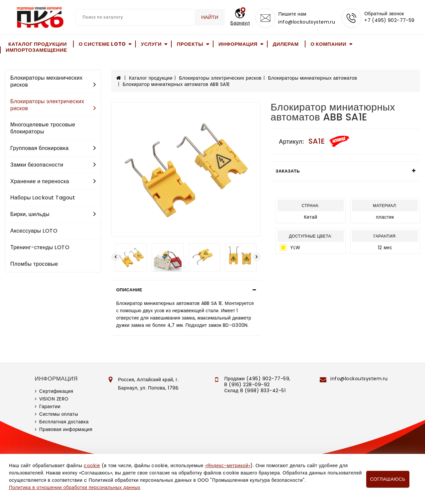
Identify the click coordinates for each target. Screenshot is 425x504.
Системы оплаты (59, 414)
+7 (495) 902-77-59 (389, 21)
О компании (328, 44)
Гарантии (50, 406)
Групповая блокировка (53, 148)
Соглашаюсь (388, 479)
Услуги (151, 44)
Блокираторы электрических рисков (53, 105)
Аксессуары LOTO (34, 231)
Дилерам (286, 44)
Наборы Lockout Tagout (43, 198)
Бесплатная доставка (64, 422)
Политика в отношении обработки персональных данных (75, 487)
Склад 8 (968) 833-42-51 (255, 391)
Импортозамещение (36, 50)
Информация (238, 44)
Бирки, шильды (53, 214)
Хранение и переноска (53, 181)
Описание (129, 290)
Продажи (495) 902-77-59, (257, 379)
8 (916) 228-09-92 (247, 385)
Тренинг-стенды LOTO (40, 247)
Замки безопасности (53, 165)
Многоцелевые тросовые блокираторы (43, 128)
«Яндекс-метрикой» (228, 466)
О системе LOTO (102, 44)
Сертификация (56, 391)
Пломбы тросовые (34, 264)
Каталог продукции (38, 44)
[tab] (186, 290)
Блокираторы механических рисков (53, 81)
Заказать (288, 171)
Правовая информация (66, 429)
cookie (92, 466)
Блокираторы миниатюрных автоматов (312, 78)
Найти (210, 17)
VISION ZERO (54, 399)
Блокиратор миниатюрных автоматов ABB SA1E (176, 84)
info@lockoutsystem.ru (307, 22)
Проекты (190, 44)
